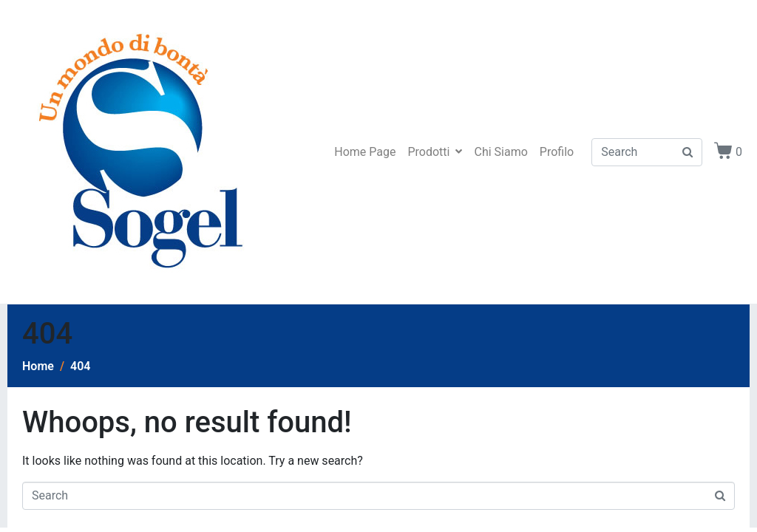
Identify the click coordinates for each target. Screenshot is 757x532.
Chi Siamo (500, 152)
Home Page (365, 152)
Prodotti (435, 152)
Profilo (557, 152)
